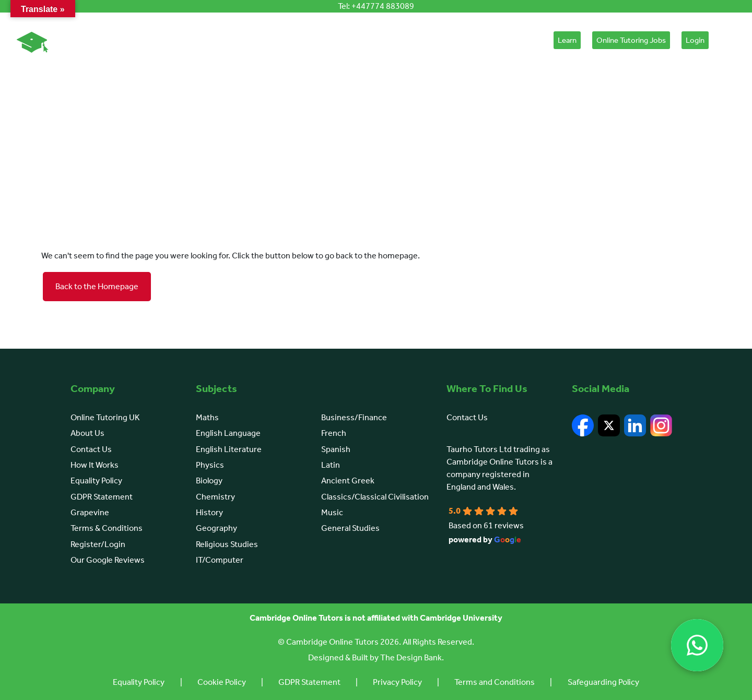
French (334, 433)
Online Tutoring (188, 40)
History (209, 512)
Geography (216, 528)
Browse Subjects (361, 40)
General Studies (350, 528)
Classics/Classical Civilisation (375, 497)
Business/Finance (354, 417)
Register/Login (98, 544)
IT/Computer (220, 560)
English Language (228, 433)
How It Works (302, 40)
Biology (209, 480)
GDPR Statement (102, 497)
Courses (469, 40)
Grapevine (90, 512)
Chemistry (215, 497)
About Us (249, 40)
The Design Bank (411, 657)
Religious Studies (227, 544)
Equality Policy (96, 480)
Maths (207, 417)
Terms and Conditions (497, 682)
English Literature (229, 449)
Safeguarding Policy (607, 682)
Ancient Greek (348, 480)
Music (332, 512)
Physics (210, 465)
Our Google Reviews (108, 560)
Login (695, 40)
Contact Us (91, 449)
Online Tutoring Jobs (631, 40)
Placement (520, 40)
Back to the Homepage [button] (97, 286)
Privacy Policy (398, 682)
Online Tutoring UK (105, 417)
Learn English (419, 40)
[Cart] (725, 43)
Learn (567, 40)
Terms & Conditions (107, 528)
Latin (331, 465)
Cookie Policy (219, 682)
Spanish (336, 449)
